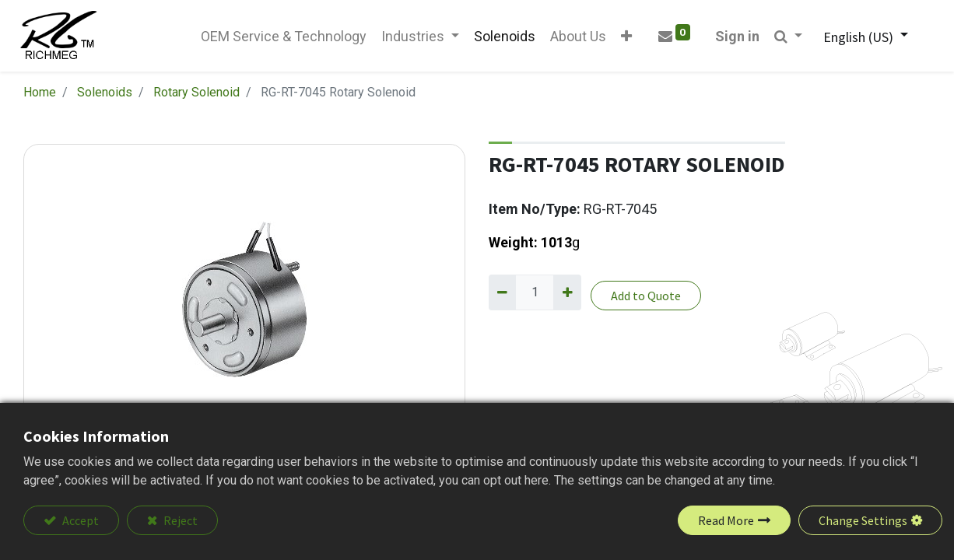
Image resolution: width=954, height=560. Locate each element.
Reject (179, 520)
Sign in (733, 38)
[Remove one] (502, 296)
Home (40, 95)
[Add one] (567, 296)
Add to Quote (646, 299)
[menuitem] (280, 38)
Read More (726, 520)
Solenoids (105, 95)
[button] (623, 38)
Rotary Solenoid (196, 95)
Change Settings (863, 520)
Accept (79, 520)
